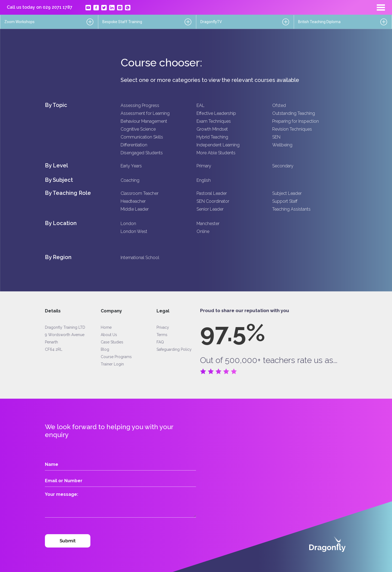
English (204, 180)
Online (203, 231)
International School (140, 258)
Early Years (131, 166)
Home (106, 327)
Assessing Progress (140, 105)
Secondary (283, 166)
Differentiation (134, 145)
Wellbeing (282, 145)
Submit (68, 541)
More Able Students (216, 153)
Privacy (163, 327)
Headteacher (133, 201)
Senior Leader (210, 209)
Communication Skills (142, 137)
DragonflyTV (211, 22)
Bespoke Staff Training (122, 22)
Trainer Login (112, 364)
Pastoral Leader (212, 193)
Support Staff (285, 201)
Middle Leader (135, 209)
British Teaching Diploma (319, 22)
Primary (204, 166)
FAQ (160, 342)
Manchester (208, 224)
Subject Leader (287, 193)
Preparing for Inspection (295, 121)
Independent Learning (218, 145)
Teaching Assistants (291, 209)
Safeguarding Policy (174, 349)
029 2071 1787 (58, 7)
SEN (276, 137)
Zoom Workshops (19, 22)
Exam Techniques (214, 121)
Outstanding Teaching (294, 113)
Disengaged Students (142, 153)
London (128, 224)
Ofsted (279, 105)
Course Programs (116, 357)
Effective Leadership (216, 113)
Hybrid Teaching (212, 137)
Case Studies (112, 342)
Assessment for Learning (145, 113)
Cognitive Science (138, 129)
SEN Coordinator (213, 201)
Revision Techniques (292, 129)
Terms (162, 335)
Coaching (130, 180)
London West (134, 231)
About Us (109, 335)
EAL (200, 105)
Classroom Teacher (140, 193)
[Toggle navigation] (381, 7)
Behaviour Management (144, 121)
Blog (105, 349)
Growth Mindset (212, 129)
